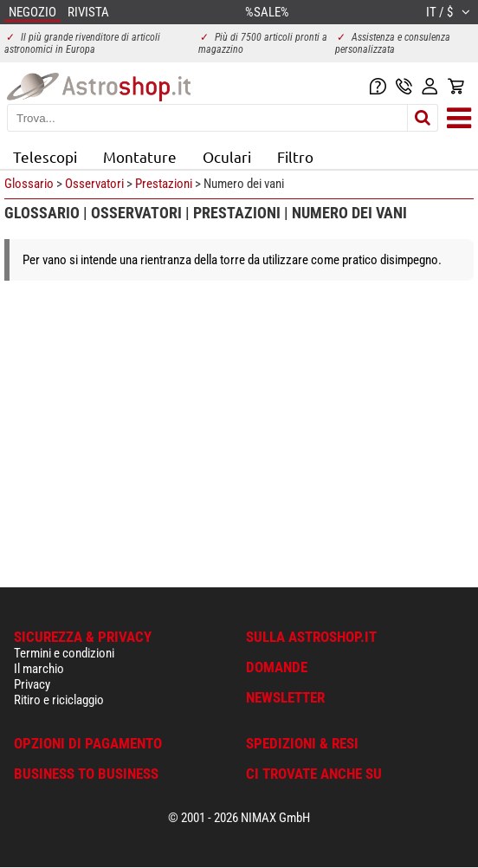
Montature (140, 156)
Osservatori (94, 184)
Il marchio (39, 669)
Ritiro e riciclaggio (59, 700)
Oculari (227, 156)
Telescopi (45, 156)
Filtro (295, 156)
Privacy (32, 684)
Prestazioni (164, 184)
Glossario (29, 184)
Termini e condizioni (64, 653)
